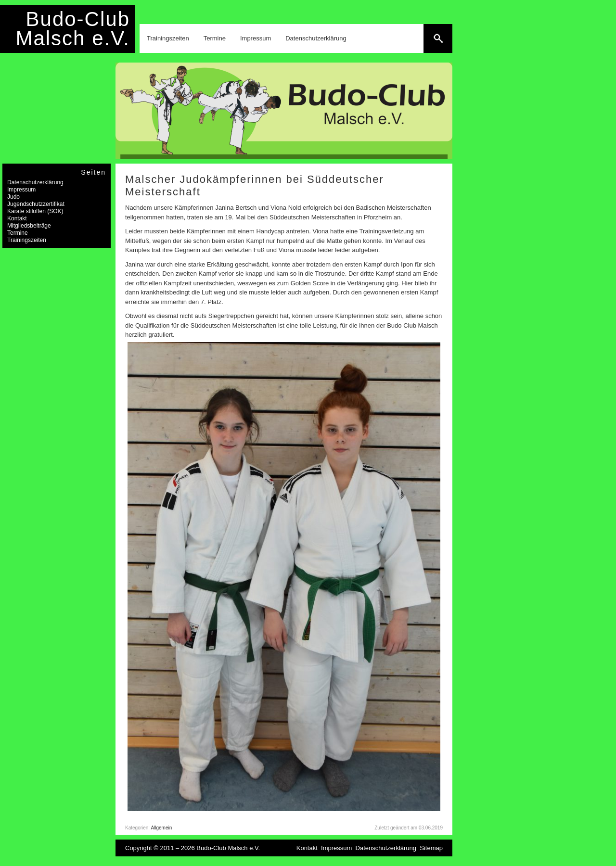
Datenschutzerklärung (316, 38)
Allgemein (161, 828)
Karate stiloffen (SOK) (35, 211)
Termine (215, 38)
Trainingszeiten (168, 38)
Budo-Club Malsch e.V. (73, 29)
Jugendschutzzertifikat (36, 204)
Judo (13, 197)
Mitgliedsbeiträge (29, 226)
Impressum (256, 38)
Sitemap (431, 848)
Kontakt (17, 218)
